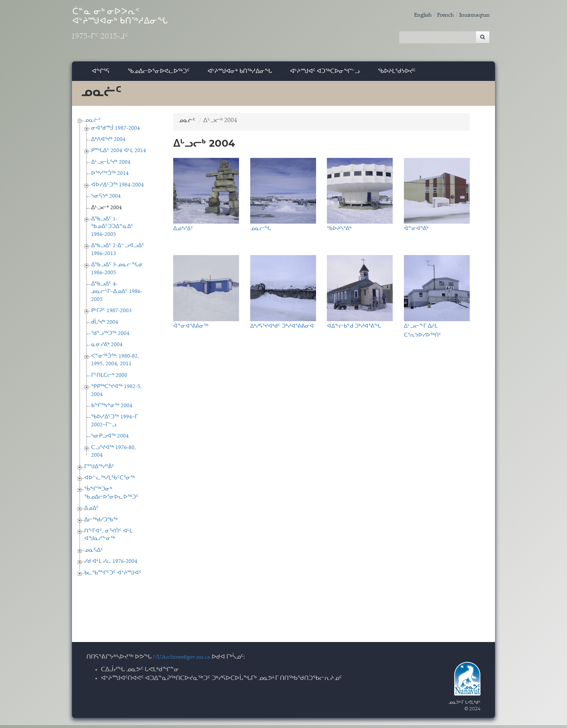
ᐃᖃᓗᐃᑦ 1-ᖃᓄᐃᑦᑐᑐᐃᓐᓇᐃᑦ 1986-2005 (112, 230)
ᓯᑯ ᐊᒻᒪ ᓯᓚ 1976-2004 (111, 565)
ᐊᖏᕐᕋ (101, 74)
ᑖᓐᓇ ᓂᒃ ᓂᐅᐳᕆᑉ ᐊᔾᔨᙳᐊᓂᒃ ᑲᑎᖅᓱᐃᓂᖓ (142, 29)
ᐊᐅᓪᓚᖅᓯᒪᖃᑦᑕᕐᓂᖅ (110, 481)
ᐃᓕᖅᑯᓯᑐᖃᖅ (101, 523)
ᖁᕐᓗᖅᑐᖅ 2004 (110, 337)
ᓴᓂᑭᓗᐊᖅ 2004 (110, 440)
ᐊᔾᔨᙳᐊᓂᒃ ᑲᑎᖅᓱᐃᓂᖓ (240, 74)
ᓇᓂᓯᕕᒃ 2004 (107, 348)
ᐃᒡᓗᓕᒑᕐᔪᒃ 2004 (111, 165)
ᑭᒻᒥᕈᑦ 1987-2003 (111, 314)
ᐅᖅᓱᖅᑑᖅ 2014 (110, 177)
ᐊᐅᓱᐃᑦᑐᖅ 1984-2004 (118, 188)
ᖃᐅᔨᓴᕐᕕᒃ (339, 231)
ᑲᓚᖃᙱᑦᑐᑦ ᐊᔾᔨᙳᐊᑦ (113, 576)
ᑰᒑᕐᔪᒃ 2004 (105, 325)
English (415, 15)
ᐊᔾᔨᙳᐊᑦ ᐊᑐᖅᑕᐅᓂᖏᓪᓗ (325, 74)
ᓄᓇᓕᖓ (261, 231)
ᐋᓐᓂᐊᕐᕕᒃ (416, 231)
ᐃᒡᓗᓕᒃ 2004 (106, 211)
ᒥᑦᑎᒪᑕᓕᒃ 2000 (109, 378)
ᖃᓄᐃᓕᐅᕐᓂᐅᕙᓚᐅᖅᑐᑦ (159, 74)
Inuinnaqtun (472, 15)
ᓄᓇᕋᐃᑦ (94, 553)
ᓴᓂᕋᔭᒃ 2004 (106, 199)
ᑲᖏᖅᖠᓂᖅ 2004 (112, 409)
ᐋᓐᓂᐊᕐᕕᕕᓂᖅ (191, 329)
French (440, 15)
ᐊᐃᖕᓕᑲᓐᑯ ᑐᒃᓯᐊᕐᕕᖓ (354, 329)
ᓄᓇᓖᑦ (93, 123)
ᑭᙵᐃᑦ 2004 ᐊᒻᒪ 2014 (119, 154)
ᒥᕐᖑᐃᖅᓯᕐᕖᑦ (99, 470)
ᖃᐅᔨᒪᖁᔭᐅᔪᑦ (397, 74)
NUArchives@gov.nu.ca (186, 660)
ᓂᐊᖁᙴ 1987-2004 (116, 131)
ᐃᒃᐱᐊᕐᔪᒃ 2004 (108, 143)
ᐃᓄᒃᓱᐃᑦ (183, 231)
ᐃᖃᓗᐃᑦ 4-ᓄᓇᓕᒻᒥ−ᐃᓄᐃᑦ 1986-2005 (117, 295)
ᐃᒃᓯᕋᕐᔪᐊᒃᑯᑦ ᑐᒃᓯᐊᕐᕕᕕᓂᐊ (282, 329)
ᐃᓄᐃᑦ (91, 512)
